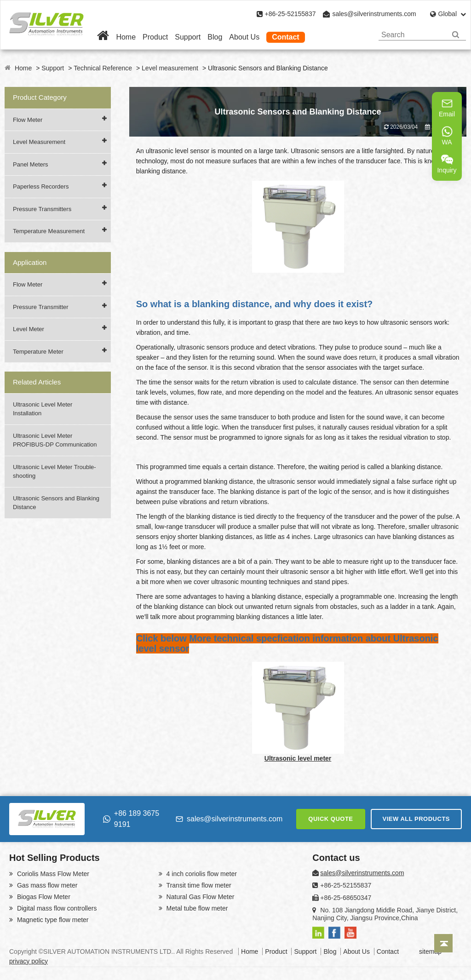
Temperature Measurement (49, 231)
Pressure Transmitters (42, 209)
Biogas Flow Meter (43, 897)
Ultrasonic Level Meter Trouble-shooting (55, 472)
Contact (286, 37)
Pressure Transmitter (41, 307)
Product (155, 37)
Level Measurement (39, 142)
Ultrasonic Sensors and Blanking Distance (56, 503)
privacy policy (29, 961)
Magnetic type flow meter (52, 920)
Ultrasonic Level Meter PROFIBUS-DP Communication (55, 440)
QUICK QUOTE (330, 819)
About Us (244, 37)
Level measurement (170, 68)
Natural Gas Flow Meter (200, 897)
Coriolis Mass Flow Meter (52, 874)
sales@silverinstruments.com (374, 14)
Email (447, 108)
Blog (215, 37)
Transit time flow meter (198, 885)
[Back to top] (443, 943)
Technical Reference (103, 68)
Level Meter (29, 329)
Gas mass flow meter (46, 885)
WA (447, 136)
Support (188, 37)
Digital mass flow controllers (56, 908)
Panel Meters (31, 164)
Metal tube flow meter (196, 908)
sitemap (430, 951)
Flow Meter (28, 120)
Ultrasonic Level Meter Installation (43, 409)
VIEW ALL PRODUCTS (416, 819)
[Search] (456, 35)
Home (126, 37)
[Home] (103, 37)
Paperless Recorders (41, 186)
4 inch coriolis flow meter (201, 874)
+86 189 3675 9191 (131, 819)
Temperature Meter (38, 352)
